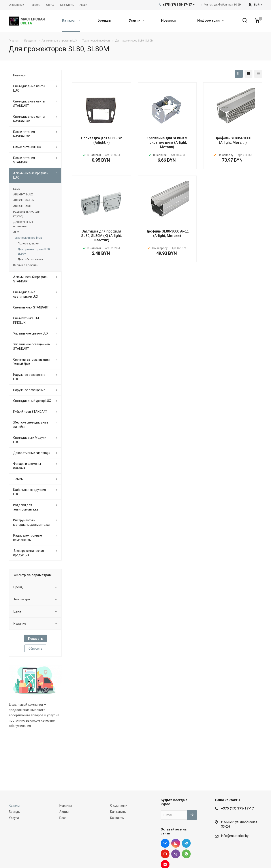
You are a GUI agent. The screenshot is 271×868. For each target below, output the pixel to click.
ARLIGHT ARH (22, 206)
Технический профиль (28, 238)
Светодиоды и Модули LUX (30, 440)
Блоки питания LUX (27, 147)
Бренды (104, 20)
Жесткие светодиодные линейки (31, 425)
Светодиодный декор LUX (32, 401)
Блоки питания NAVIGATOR (24, 134)
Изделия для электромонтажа (26, 507)
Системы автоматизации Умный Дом (31, 362)
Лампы (18, 479)
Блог (63, 818)
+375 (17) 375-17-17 (237, 808)
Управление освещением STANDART (32, 346)
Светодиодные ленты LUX (29, 88)
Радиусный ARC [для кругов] (27, 214)
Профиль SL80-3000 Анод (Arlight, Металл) (167, 234)
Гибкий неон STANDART (30, 412)
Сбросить (35, 649)
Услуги (137, 20)
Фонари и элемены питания (27, 466)
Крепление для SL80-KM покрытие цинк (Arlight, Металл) (167, 143)
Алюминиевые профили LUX (31, 175)
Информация (211, 20)
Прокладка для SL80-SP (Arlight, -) (102, 140)
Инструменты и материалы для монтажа (31, 522)
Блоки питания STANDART (24, 160)
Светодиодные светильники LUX (26, 294)
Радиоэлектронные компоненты (28, 538)
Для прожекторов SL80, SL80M (34, 251)
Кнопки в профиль (26, 265)
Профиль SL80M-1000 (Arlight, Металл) (233, 140)
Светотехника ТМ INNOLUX (26, 320)
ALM (16, 232)
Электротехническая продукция (29, 553)
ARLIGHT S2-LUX (24, 200)
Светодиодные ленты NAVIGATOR (29, 119)
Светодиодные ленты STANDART (29, 104)
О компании (119, 806)
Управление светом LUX (31, 333)
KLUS (17, 189)
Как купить (118, 812)
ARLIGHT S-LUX (23, 194)
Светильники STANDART (31, 307)
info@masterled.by (235, 836)
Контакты (117, 818)
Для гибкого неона (30, 259)
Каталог (71, 20)
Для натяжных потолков (23, 224)
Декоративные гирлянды (32, 453)
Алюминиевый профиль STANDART (31, 279)
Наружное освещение (29, 390)
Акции (64, 812)
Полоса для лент (29, 243)
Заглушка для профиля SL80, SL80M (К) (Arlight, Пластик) (102, 236)
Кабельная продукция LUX (30, 492)
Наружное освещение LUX (29, 377)
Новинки (168, 20)
